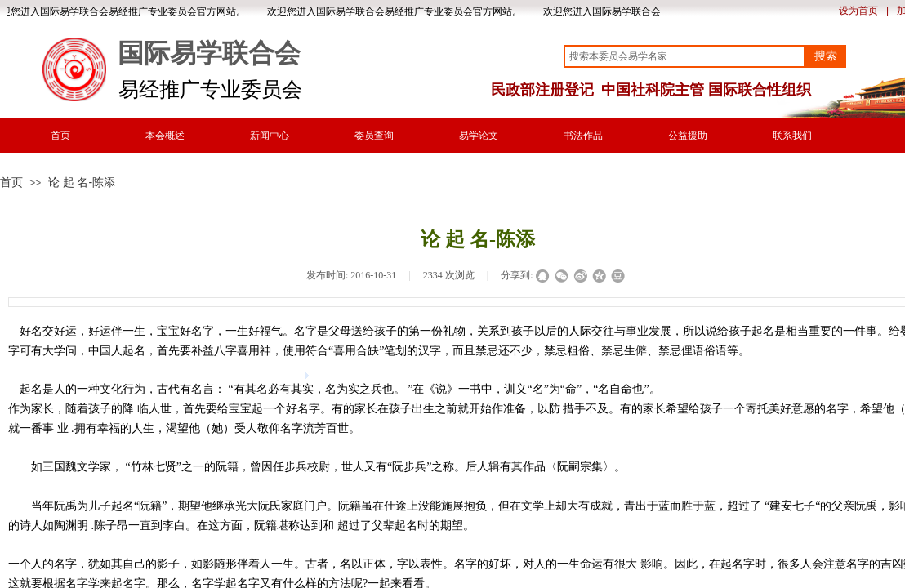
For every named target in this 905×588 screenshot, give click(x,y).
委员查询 (374, 136)
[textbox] (684, 56)
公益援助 (688, 136)
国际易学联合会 (209, 53)
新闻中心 (270, 136)
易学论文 (479, 136)
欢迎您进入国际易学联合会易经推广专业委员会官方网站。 (397, 11)
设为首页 (858, 11)
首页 (60, 136)
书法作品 (583, 136)
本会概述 (165, 136)
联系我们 (792, 136)
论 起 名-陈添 (82, 182)
